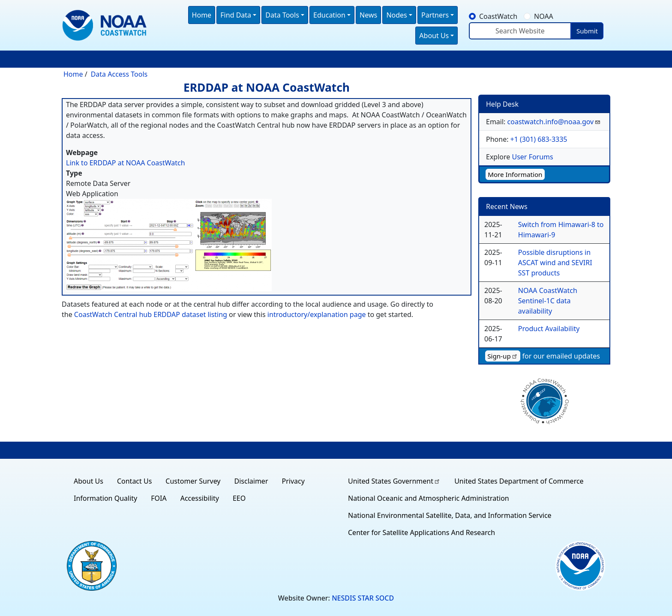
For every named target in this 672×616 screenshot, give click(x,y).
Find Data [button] (236, 15)
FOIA (159, 498)
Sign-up (503, 356)
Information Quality (105, 498)
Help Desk (502, 104)
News (368, 15)
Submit (587, 31)
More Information (515, 174)
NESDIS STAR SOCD (363, 598)
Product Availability (549, 329)
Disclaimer (251, 481)
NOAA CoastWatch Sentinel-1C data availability (548, 301)
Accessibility (200, 498)
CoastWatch (498, 16)
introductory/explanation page (317, 314)
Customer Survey (193, 481)
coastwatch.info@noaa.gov (554, 122)
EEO (239, 498)
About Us (88, 481)
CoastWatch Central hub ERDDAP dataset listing (151, 314)
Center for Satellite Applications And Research (421, 532)
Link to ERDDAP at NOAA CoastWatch (126, 163)
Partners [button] (435, 15)
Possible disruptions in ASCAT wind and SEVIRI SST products (555, 263)
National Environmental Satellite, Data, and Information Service (450, 515)
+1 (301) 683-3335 (539, 139)
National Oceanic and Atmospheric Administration (429, 498)
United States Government (394, 481)
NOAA (544, 16)
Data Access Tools (119, 74)
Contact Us (134, 481)
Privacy (293, 481)
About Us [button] (434, 36)
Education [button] (329, 15)
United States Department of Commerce (519, 481)
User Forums (532, 157)
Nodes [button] (396, 15)
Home (202, 15)
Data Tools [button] (282, 15)
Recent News (507, 206)
